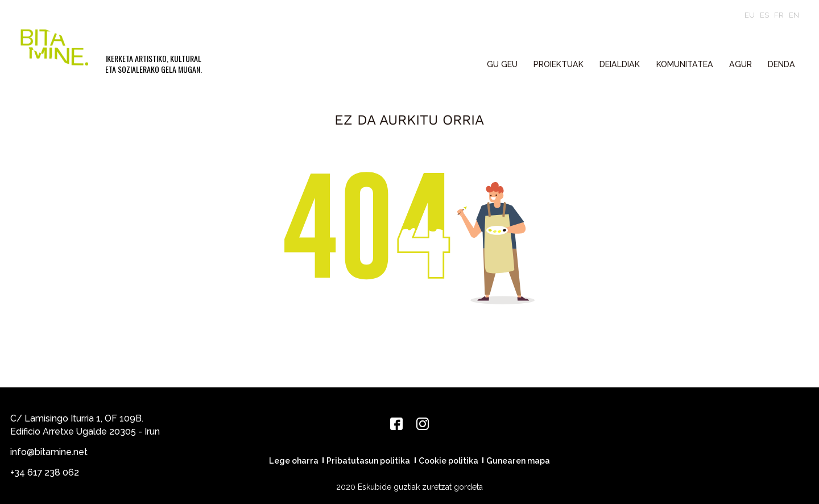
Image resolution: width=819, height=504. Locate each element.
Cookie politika (448, 461)
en (794, 15)
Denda (781, 64)
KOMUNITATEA (685, 64)
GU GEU (502, 64)
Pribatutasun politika (368, 461)
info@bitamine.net (49, 452)
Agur (741, 64)
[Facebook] (396, 424)
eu (750, 15)
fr (779, 15)
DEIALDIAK (620, 64)
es (764, 15)
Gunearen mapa (518, 461)
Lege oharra (294, 461)
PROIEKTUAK (559, 64)
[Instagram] (423, 424)
